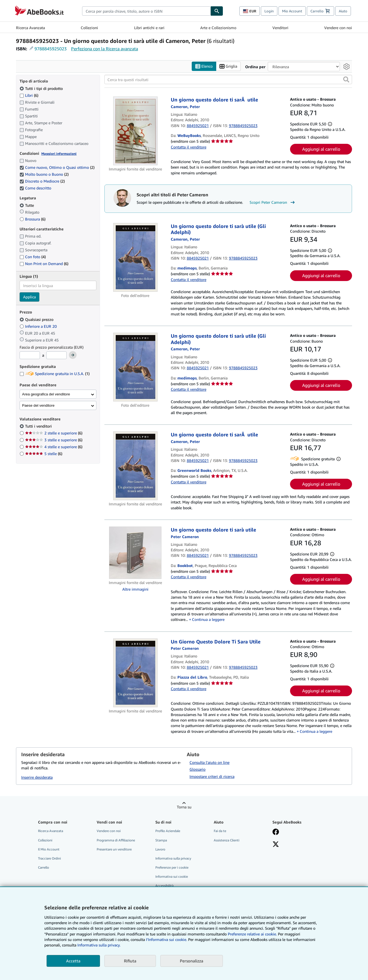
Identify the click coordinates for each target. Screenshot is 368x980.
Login (269, 11)
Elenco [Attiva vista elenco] (204, 66)
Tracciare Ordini (49, 858)
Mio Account (292, 11)
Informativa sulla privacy (173, 858)
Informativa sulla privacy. (99, 945)
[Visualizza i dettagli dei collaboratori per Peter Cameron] (185, 107)
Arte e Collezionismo (218, 28)
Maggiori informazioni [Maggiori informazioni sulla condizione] (59, 154)
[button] (346, 79)
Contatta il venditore (189, 147)
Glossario (197, 769)
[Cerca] (217, 11)
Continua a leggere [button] (208, 619)
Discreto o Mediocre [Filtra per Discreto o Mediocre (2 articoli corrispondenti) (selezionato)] (42, 181)
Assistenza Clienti (227, 840)
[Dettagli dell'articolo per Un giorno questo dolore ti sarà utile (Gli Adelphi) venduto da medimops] (135, 257)
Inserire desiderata (37, 777)
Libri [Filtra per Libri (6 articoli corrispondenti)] (29, 95)
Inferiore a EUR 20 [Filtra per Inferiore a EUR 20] (39, 326)
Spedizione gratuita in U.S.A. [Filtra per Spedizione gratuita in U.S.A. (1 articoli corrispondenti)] (55, 374)
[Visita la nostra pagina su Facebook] (276, 832)
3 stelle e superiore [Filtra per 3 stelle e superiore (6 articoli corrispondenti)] (54, 440)
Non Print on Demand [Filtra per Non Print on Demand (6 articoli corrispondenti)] (44, 264)
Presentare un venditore (114, 849)
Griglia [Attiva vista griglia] (228, 66)
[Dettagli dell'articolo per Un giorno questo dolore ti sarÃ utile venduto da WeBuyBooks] (135, 131)
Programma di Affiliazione (116, 840)
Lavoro (160, 849)
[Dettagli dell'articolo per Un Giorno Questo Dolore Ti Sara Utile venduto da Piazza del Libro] (135, 673)
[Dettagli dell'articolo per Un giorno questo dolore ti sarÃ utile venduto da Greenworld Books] (135, 466)
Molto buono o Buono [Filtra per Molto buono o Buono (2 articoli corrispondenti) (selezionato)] (44, 174)
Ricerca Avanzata (30, 28)
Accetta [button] (73, 961)
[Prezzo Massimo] (56, 355)
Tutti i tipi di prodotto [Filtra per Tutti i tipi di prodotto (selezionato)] (42, 88)
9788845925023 (51, 49)
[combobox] (146, 11)
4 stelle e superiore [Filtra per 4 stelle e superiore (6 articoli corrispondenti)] (54, 447)
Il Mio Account (49, 849)
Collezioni (89, 28)
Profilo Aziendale (168, 831)
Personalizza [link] (192, 961)
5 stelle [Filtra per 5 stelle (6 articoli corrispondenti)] (44, 454)
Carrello (44, 867)
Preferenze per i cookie (172, 867)
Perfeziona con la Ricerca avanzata (105, 49)
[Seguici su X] (276, 845)
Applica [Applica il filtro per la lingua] (29, 297)
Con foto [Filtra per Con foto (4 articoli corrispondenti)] (33, 257)
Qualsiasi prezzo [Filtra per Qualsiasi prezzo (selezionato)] (37, 319)
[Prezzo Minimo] (30, 355)
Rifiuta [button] (130, 961)
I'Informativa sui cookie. (167, 939)
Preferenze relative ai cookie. (252, 934)
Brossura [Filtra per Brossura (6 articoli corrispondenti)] (33, 219)
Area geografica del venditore (46, 394)
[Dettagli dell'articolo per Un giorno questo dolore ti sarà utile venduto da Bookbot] (135, 553)
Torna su (184, 807)
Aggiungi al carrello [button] (321, 149)
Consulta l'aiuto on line (209, 762)
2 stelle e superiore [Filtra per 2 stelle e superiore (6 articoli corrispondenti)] (54, 433)
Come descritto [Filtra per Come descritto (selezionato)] (36, 188)
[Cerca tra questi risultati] (228, 79)
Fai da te (220, 831)
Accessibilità (164, 886)
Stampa (161, 840)
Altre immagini (135, 589)
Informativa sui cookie (172, 876)
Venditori (280, 28)
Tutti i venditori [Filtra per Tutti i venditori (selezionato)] (39, 426)
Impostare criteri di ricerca (212, 776)
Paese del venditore (38, 405)
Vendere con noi (338, 28)
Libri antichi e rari (149, 28)
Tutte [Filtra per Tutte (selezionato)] (27, 205)
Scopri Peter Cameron (273, 202)
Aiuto (343, 11)
